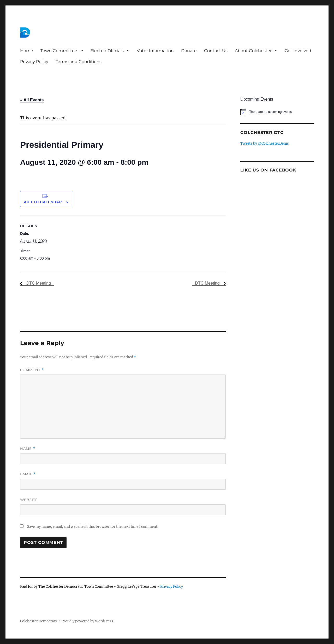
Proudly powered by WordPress (87, 621)
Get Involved (298, 51)
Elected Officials (107, 51)
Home (27, 51)
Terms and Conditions (79, 62)
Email (28, 474)
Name (28, 449)
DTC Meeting (38, 283)
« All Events (32, 100)
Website (29, 500)
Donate (189, 51)
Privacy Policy (34, 62)
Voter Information (155, 51)
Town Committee (59, 51)
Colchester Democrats (38, 621)
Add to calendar (43, 202)
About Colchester (253, 51)
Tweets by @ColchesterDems (265, 143)
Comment (32, 370)
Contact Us (216, 51)
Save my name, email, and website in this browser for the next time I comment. (93, 527)
